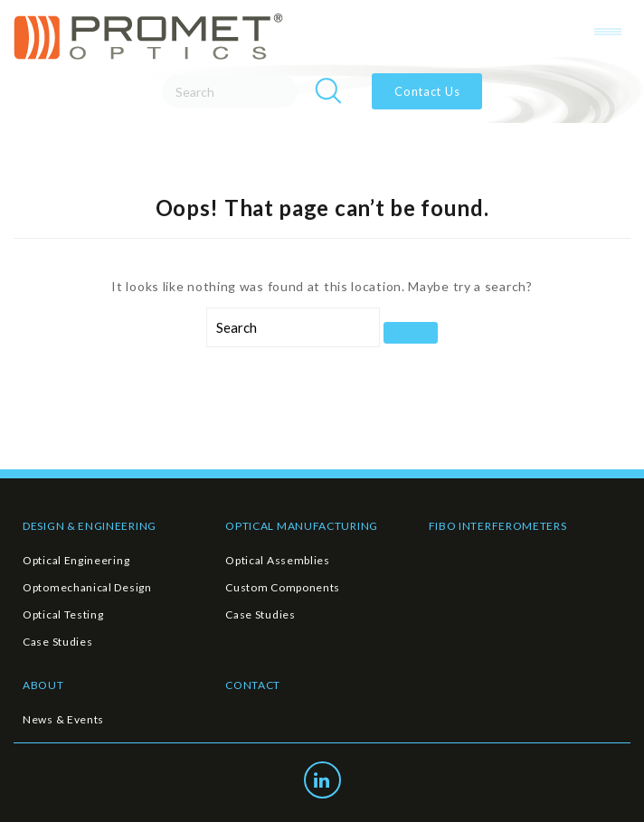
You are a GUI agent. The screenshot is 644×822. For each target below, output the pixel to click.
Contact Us (427, 91)
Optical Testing (63, 614)
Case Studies (57, 642)
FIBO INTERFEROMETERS (498, 526)
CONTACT (253, 685)
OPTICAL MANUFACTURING (302, 526)
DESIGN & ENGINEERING (90, 526)
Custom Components (283, 587)
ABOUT (43, 685)
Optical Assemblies (278, 560)
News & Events (63, 719)
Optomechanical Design (87, 587)
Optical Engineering (76, 560)
